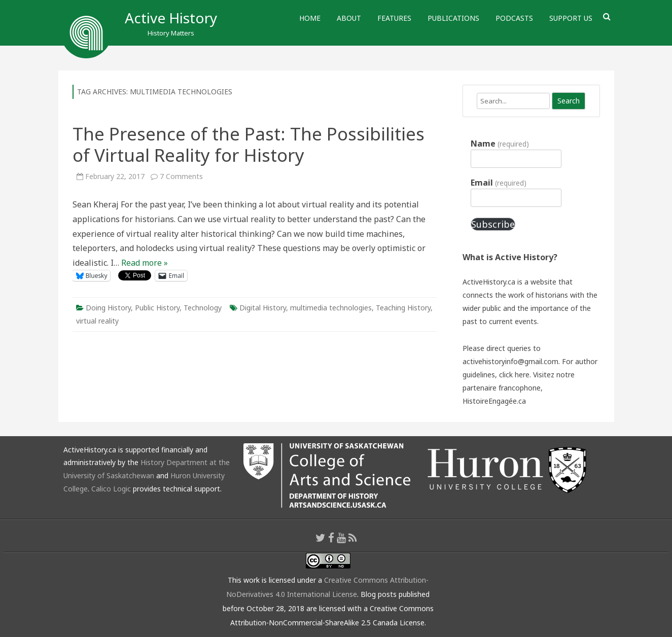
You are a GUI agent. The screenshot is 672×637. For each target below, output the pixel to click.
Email (498, 183)
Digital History (263, 308)
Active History (171, 18)
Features (394, 18)
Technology (203, 308)
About (349, 18)
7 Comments (181, 176)
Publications (453, 18)
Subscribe (493, 224)
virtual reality (97, 321)
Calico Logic (111, 489)
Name (500, 144)
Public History (157, 308)
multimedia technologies (331, 308)
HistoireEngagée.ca (494, 401)
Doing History (108, 308)
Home (310, 18)
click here (514, 375)
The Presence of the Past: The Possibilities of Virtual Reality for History (249, 144)
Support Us (571, 18)
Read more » (145, 263)
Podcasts (514, 18)
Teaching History (403, 308)
